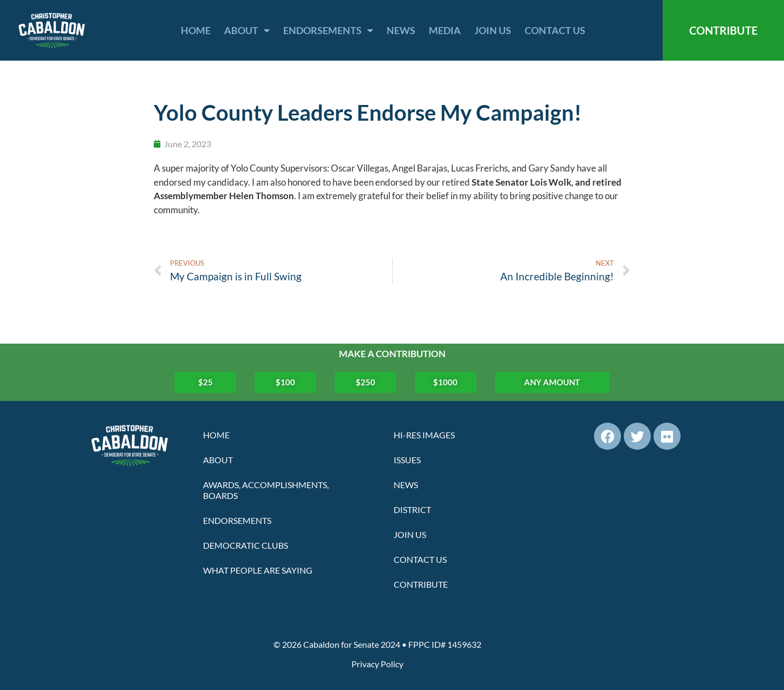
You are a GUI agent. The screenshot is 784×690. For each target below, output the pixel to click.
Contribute (421, 584)
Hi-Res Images (424, 435)
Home (196, 30)
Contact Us (555, 30)
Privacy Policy (377, 664)
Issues (407, 460)
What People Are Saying (258, 570)
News (401, 30)
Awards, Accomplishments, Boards (266, 490)
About (247, 30)
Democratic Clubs (246, 545)
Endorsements (328, 30)
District (412, 510)
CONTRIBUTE (723, 30)
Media (445, 30)
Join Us (493, 30)
